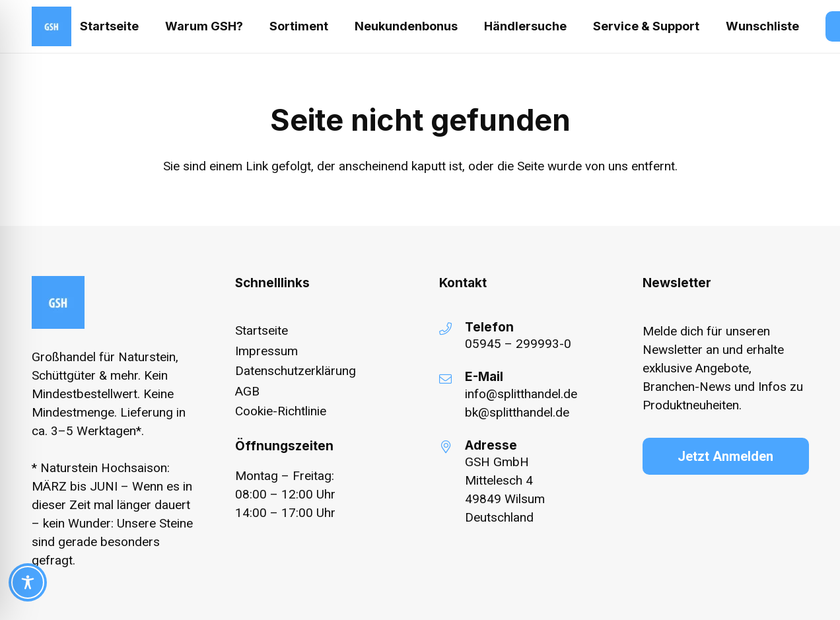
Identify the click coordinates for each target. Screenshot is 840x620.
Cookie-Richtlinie (281, 411)
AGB (247, 391)
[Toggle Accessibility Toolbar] (28, 582)
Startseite (262, 330)
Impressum (266, 351)
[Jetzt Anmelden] (726, 456)
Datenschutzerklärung (296, 371)
